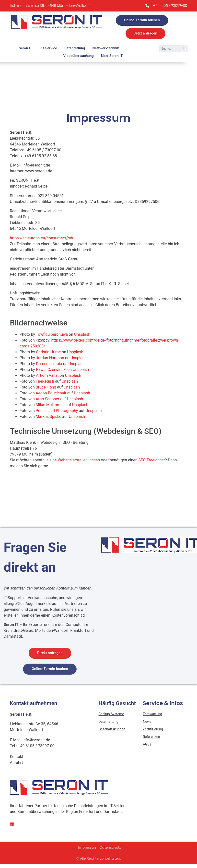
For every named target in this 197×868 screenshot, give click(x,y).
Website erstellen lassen (79, 461)
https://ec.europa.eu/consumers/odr (42, 239)
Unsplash (82, 335)
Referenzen (151, 738)
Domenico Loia (49, 364)
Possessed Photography (57, 411)
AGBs (147, 745)
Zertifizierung (153, 730)
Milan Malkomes (50, 406)
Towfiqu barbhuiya (52, 335)
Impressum (88, 848)
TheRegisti (45, 382)
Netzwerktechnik (106, 49)
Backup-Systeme (111, 715)
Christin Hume (48, 353)
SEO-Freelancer (152, 461)
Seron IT (25, 49)
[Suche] (184, 49)
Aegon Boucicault (51, 394)
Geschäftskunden (112, 730)
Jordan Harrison (50, 359)
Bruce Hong (46, 388)
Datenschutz (110, 848)
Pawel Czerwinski (51, 370)
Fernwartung (153, 715)
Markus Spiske (48, 417)
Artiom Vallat (47, 376)
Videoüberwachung (79, 56)
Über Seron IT (112, 56)
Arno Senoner (47, 400)
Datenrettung (75, 49)
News (147, 723)
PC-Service (48, 49)
